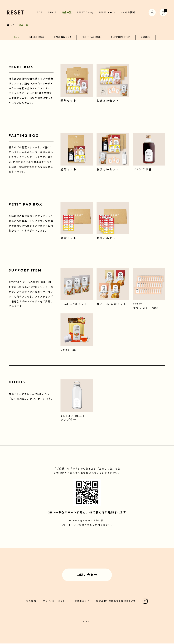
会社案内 (31, 602)
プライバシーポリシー (55, 602)
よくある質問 (127, 13)
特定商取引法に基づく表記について (116, 602)
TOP (40, 13)
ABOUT (52, 13)
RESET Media (106, 13)
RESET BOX (37, 37)
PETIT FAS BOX (91, 37)
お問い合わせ (87, 575)
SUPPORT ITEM (121, 37)
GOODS (146, 37)
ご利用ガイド (82, 602)
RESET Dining (85, 13)
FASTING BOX (63, 37)
